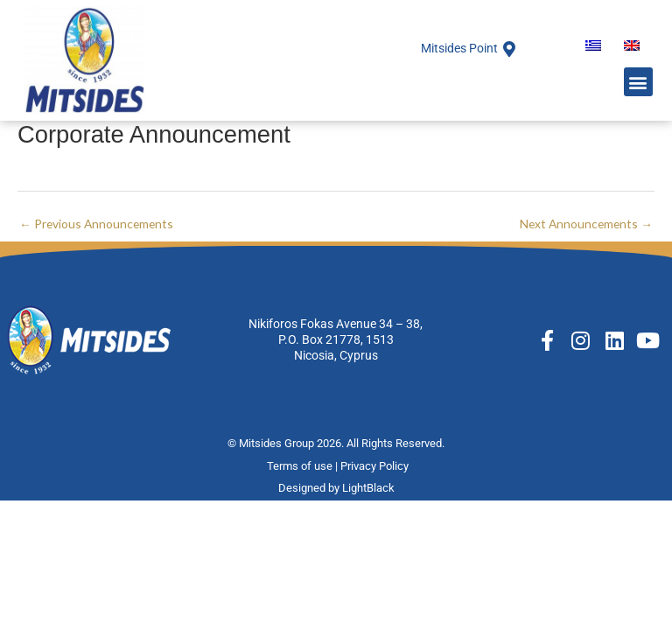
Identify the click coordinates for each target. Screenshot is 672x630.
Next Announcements (586, 224)
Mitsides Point (459, 48)
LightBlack (368, 488)
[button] (638, 82)
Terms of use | (304, 466)
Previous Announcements (96, 224)
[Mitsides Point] (509, 49)
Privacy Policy (376, 466)
